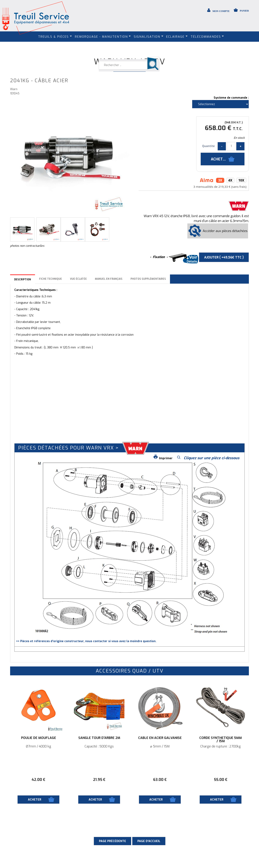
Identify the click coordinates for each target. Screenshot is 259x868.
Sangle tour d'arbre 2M (99, 738)
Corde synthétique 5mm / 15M (221, 740)
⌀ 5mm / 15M (160, 746)
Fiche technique (50, 279)
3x (220, 180)
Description (23, 280)
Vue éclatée (78, 279)
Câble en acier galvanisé (160, 738)
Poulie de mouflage (39, 738)
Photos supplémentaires (148, 279)
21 (99, 780)
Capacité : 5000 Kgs (99, 746)
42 (38, 780)
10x (241, 180)
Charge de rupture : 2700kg (221, 746)
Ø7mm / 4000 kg (39, 746)
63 (160, 780)
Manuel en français (109, 279)
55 (221, 780)
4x (230, 180)
